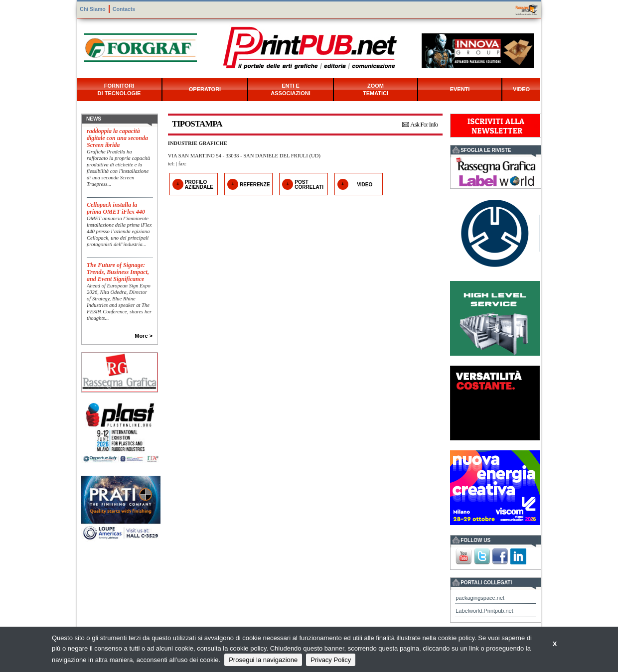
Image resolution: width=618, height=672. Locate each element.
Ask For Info (424, 124)
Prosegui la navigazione (263, 660)
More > (144, 336)
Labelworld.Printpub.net (484, 611)
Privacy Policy (331, 660)
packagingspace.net (480, 598)
